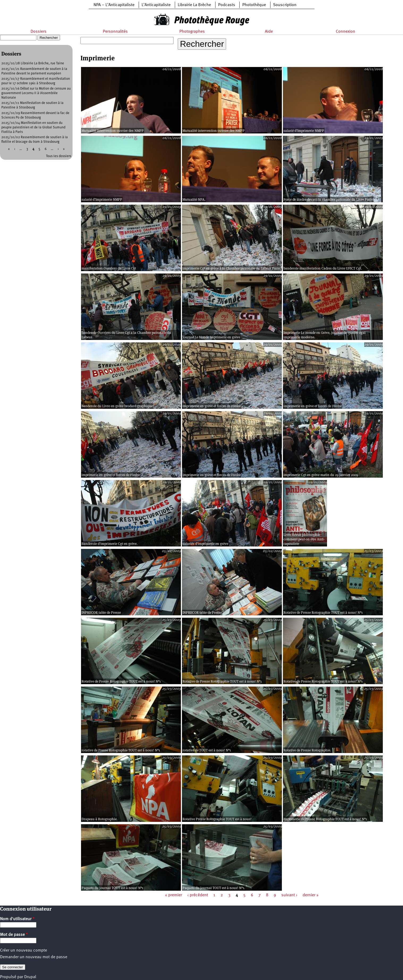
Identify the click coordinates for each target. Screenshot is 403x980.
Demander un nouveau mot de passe (34, 957)
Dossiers (39, 32)
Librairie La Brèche (194, 5)
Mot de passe (14, 935)
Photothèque (254, 5)
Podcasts (227, 5)
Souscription (285, 5)
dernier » (311, 895)
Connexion (345, 32)
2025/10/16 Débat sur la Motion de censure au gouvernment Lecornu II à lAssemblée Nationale (36, 93)
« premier (173, 895)
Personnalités (115, 32)
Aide (269, 32)
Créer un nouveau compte (24, 950)
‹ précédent (198, 895)
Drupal (30, 977)
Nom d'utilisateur (17, 919)
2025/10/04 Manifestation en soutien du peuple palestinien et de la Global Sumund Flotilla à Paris (33, 127)
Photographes (192, 32)
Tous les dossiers (59, 156)
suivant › (289, 895)
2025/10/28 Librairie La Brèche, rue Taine (33, 63)
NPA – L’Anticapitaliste (114, 5)
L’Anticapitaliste (156, 5)
